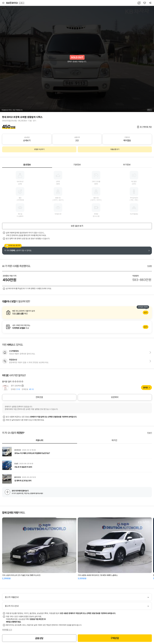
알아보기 (77, 313)
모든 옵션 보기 (77, 226)
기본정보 (77, 165)
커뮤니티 (40, 440)
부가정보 (127, 165)
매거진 (114, 440)
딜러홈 (145, 388)
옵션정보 (27, 165)
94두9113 (15, 3)
